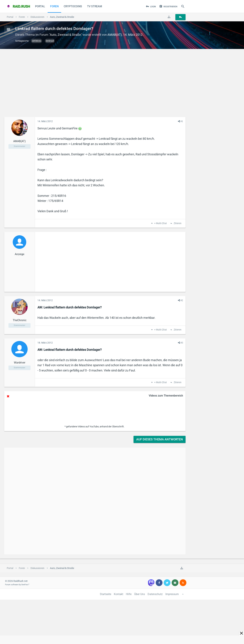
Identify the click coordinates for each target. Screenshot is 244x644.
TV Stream (95, 6)
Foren (54, 6)
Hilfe (129, 594)
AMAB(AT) (115, 35)
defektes (37, 41)
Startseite (105, 594)
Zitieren (177, 223)
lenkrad (50, 41)
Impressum (172, 594)
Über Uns (140, 594)
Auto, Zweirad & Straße (65, 35)
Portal (40, 6)
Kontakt (119, 594)
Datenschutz (155, 594)
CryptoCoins (73, 6)
